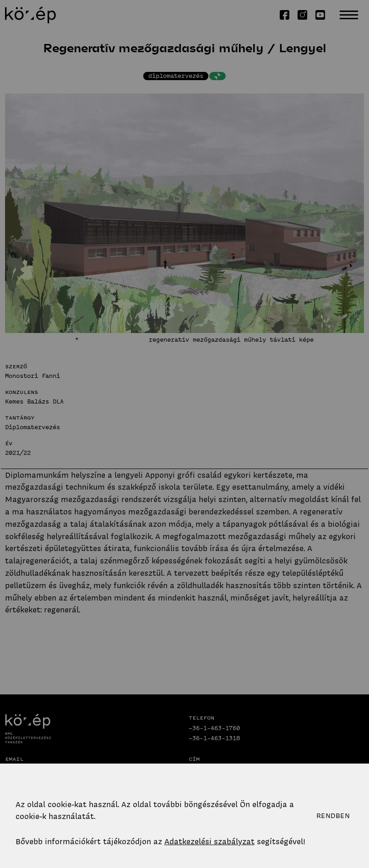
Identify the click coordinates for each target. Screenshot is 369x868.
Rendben (333, 816)
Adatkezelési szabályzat (209, 841)
